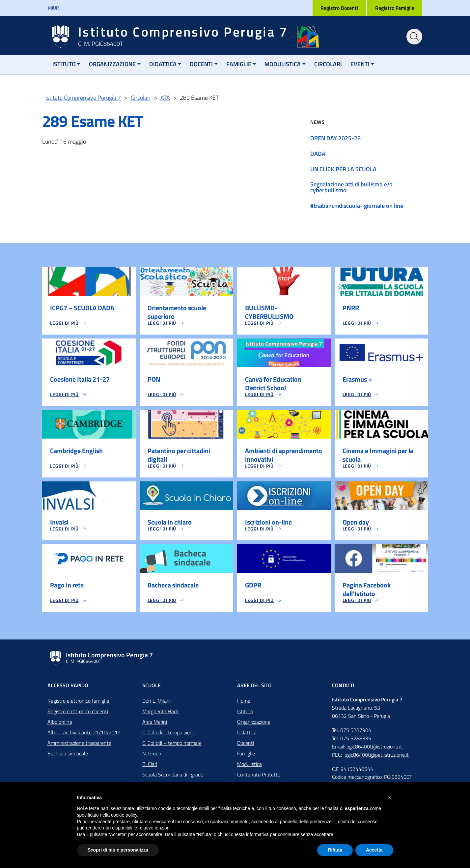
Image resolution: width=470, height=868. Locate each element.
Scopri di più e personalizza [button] (118, 850)
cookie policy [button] (124, 815)
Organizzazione (112, 64)
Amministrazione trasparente (79, 743)
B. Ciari (150, 764)
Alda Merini (155, 722)
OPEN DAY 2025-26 (335, 138)
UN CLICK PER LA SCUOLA (343, 169)
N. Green (152, 753)
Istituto (64, 64)
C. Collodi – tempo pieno (169, 732)
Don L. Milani (156, 701)
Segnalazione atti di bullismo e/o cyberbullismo (351, 187)
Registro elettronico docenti (78, 711)
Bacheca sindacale (68, 753)
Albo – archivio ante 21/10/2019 (84, 732)
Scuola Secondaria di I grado (173, 774)
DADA (318, 154)
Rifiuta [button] (335, 850)
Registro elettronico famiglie (78, 701)
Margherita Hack (161, 711)
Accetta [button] (374, 850)
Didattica (163, 64)
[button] (390, 798)
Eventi (360, 64)
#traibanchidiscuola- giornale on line (357, 206)
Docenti (201, 64)
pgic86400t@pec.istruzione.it (377, 755)
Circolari (328, 64)
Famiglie (239, 64)
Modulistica (283, 64)
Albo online (60, 722)
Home (244, 701)
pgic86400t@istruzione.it (374, 746)
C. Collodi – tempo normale (172, 743)
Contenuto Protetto (259, 774)
